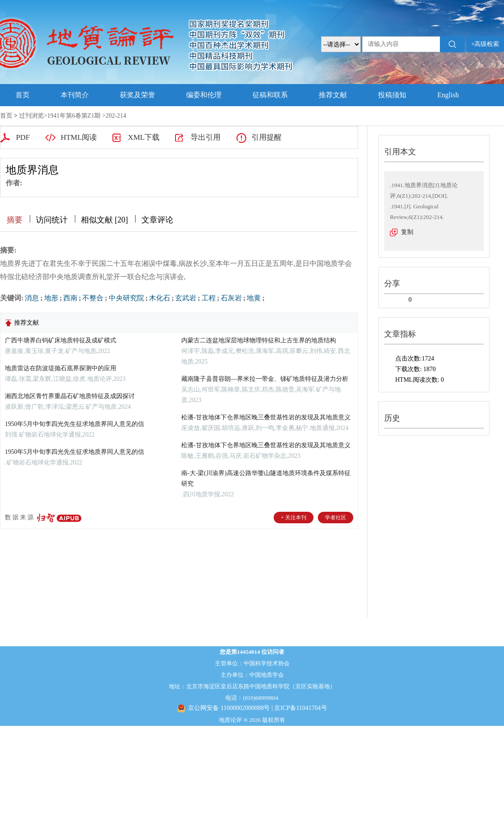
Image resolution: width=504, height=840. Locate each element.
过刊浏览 (31, 116)
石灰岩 (231, 298)
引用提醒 (267, 137)
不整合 (93, 298)
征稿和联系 (270, 95)
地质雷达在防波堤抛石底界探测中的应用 (61, 368)
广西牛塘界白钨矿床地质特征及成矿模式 (61, 340)
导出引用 (206, 137)
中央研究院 (126, 298)
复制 (407, 232)
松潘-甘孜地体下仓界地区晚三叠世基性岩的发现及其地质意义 (266, 417)
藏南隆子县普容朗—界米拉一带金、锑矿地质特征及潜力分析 (265, 379)
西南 (70, 298)
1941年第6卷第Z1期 (74, 116)
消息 (32, 298)
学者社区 (336, 518)
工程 (209, 298)
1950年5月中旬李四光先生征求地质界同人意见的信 (74, 424)
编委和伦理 (204, 95)
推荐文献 (333, 95)
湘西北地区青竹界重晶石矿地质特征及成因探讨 (70, 396)
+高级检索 (485, 44)
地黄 (254, 298)
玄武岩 (186, 298)
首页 (23, 95)
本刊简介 (75, 95)
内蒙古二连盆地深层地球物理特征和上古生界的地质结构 (259, 340)
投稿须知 (392, 95)
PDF (23, 137)
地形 (51, 298)
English (448, 95)
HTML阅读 (79, 137)
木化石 (160, 298)
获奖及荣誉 (137, 95)
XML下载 (144, 137)
